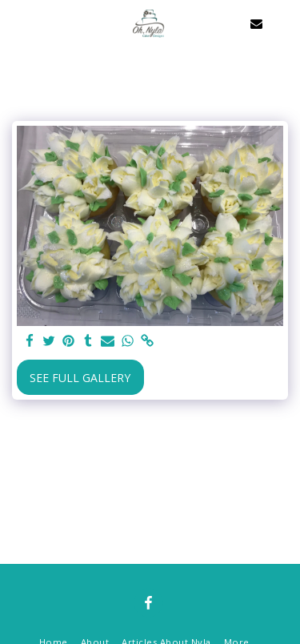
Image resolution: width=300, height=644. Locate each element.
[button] (18, 23)
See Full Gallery (80, 378)
